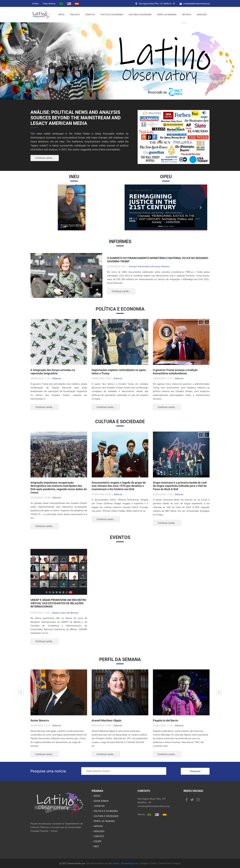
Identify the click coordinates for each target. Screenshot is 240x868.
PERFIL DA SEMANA (167, 15)
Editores (57, 378)
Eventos (90, 15)
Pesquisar (195, 771)
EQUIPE (98, 841)
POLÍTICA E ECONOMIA (112, 15)
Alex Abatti (114, 863)
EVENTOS (99, 806)
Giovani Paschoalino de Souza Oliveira (149, 266)
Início (61, 15)
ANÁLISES (202, 15)
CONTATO (99, 836)
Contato (35, 4)
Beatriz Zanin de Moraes (65, 613)
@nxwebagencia (130, 863)
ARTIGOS (187, 15)
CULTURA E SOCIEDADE (140, 15)
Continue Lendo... (45, 158)
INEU (96, 846)
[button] (39, 207)
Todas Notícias (49, 4)
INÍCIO (97, 796)
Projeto (75, 15)
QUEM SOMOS (101, 801)
